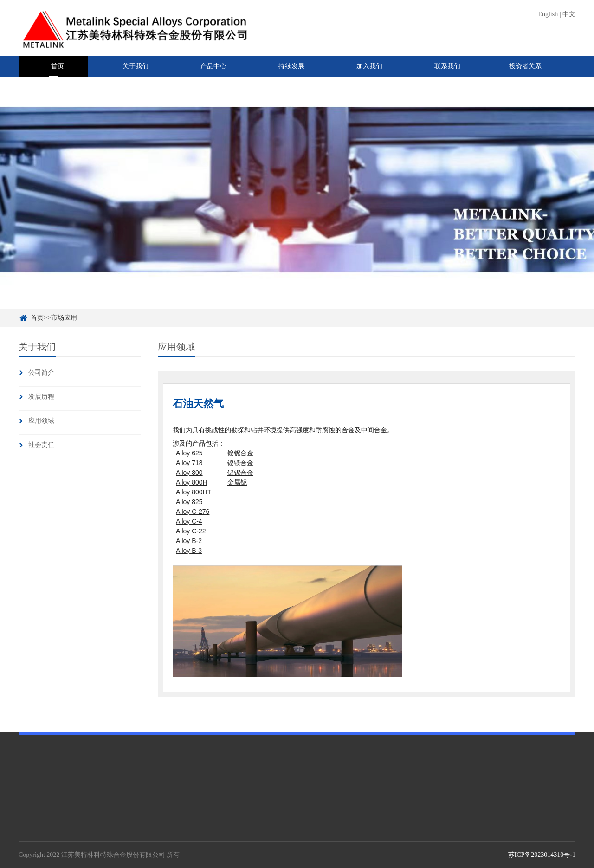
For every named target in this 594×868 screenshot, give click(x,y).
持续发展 (291, 66)
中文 (569, 14)
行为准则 (189, 836)
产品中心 (213, 66)
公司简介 (41, 372)
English (548, 14)
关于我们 (136, 66)
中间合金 (97, 836)
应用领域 (41, 421)
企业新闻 (276, 836)
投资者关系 (525, 66)
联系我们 (447, 66)
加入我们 (369, 66)
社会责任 (41, 445)
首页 (58, 66)
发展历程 (41, 397)
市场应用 (64, 318)
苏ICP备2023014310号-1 (542, 855)
